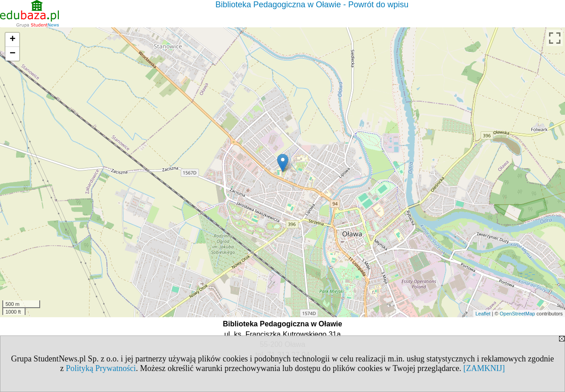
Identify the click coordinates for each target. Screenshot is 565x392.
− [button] (13, 54)
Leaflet (483, 314)
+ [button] (13, 40)
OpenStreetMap (518, 314)
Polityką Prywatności (101, 368)
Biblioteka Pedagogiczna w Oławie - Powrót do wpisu (312, 5)
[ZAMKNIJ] (484, 368)
